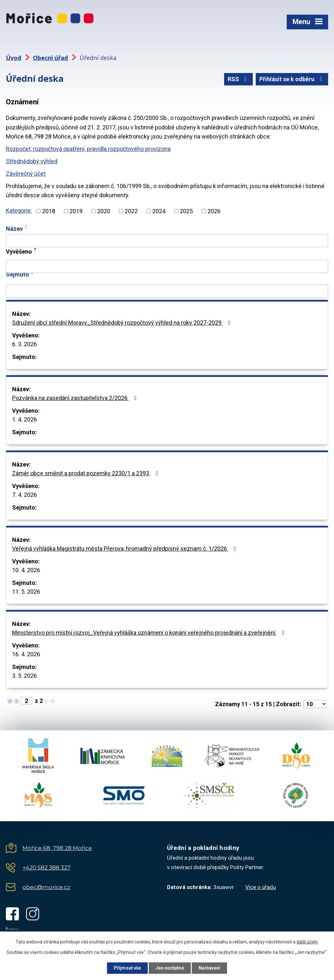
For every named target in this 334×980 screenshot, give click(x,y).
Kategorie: (19, 210)
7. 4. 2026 (24, 495)
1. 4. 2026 (24, 419)
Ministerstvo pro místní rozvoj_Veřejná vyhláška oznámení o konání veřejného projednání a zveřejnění (150, 633)
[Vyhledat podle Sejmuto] (167, 291)
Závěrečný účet (26, 174)
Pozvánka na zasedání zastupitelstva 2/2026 (76, 398)
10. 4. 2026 (26, 570)
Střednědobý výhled (32, 161)
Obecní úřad (50, 58)
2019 (76, 211)
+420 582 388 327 (46, 868)
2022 (131, 211)
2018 (49, 211)
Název (14, 229)
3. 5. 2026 (24, 676)
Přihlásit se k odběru (292, 79)
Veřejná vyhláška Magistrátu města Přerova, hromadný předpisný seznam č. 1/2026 (125, 549)
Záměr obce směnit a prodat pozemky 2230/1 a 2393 (86, 473)
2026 (214, 211)
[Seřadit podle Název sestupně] (26, 228)
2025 (186, 211)
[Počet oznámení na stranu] (315, 704)
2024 (159, 211)
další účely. (307, 942)
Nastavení (209, 968)
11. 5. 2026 (26, 592)
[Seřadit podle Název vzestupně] (26, 226)
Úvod (14, 58)
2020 (104, 211)
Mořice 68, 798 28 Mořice (57, 848)
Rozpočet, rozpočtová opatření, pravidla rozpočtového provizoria (88, 149)
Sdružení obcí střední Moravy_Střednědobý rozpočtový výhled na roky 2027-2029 (123, 323)
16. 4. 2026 (26, 654)
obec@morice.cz (46, 887)
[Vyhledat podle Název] (167, 241)
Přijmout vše (127, 968)
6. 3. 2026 (24, 344)
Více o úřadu (261, 887)
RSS (239, 79)
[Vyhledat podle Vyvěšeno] (167, 266)
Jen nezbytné (170, 968)
